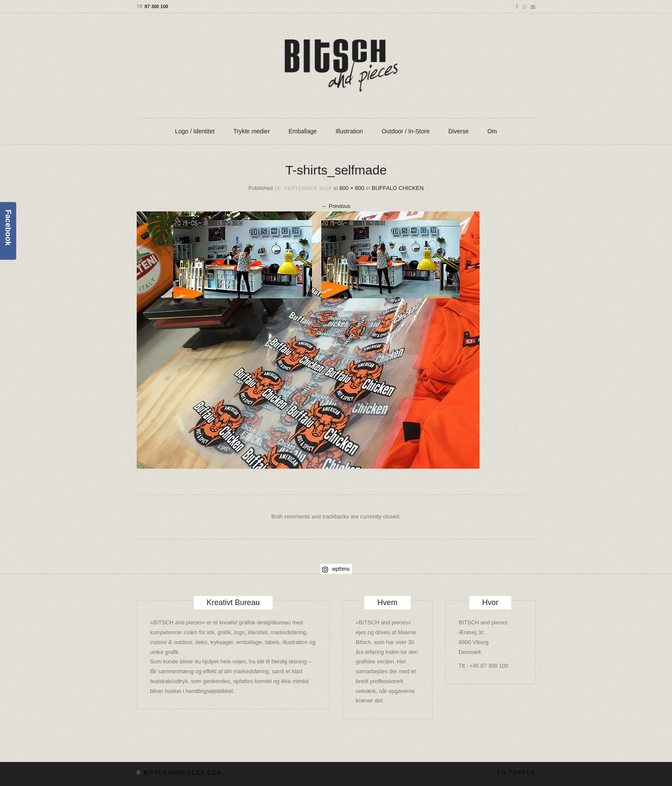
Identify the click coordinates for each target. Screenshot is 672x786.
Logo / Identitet (195, 131)
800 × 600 (352, 188)
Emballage (303, 131)
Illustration (349, 131)
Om (492, 131)
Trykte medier (252, 131)
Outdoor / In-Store (405, 131)
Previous (336, 206)
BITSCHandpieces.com (183, 773)
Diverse (458, 131)
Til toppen (516, 773)
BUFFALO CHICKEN (397, 188)
